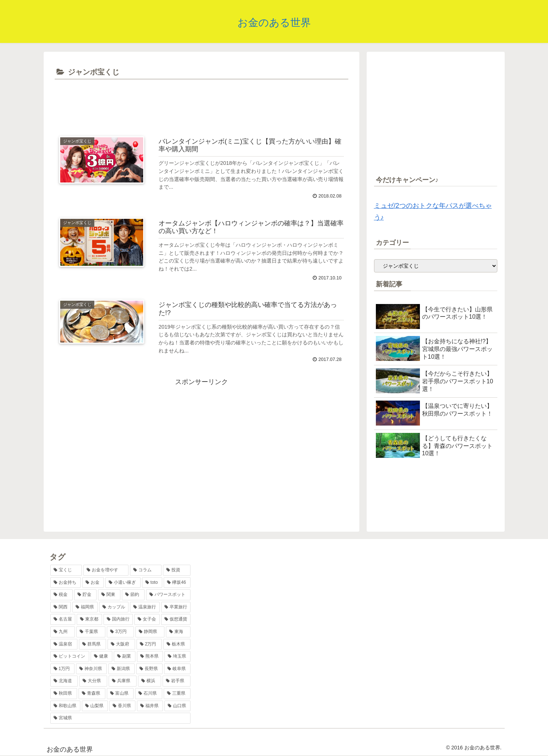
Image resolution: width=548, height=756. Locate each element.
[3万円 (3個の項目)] (120, 632)
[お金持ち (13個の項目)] (66, 583)
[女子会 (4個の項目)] (147, 619)
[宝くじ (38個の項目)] (66, 570)
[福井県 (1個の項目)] (150, 706)
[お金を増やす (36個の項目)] (106, 570)
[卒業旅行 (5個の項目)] (176, 607)
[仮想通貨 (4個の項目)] (176, 619)
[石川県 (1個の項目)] (148, 694)
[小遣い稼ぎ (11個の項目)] (123, 583)
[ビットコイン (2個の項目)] (70, 656)
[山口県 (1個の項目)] (177, 706)
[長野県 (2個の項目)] (149, 669)
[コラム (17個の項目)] (146, 570)
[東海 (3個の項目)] (178, 632)
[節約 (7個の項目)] (133, 595)
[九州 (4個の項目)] (63, 632)
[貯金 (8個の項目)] (85, 595)
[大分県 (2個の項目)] (93, 681)
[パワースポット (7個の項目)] (168, 595)
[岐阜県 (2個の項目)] (177, 669)
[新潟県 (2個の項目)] (121, 669)
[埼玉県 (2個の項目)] (177, 656)
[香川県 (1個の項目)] (122, 706)
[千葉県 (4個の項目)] (91, 632)
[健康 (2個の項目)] (101, 656)
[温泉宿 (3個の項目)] (64, 644)
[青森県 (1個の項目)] (92, 694)
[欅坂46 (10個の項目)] (177, 583)
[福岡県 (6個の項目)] (85, 607)
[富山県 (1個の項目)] (120, 694)
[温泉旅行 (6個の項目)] (145, 607)
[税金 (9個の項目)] (61, 595)
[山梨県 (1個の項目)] (95, 706)
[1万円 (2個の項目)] (63, 669)
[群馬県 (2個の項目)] (92, 644)
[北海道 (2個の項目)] (64, 681)
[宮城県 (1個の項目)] (121, 718)
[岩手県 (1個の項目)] (177, 681)
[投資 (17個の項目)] (177, 570)
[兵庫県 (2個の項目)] (123, 681)
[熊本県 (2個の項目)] (150, 656)
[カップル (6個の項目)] (114, 607)
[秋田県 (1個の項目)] (64, 694)
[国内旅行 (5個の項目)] (118, 619)
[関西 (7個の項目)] (61, 607)
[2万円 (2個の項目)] (149, 644)
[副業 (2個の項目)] (125, 656)
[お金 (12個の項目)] (93, 583)
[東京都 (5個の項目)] (89, 619)
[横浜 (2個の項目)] (150, 681)
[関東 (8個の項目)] (109, 595)
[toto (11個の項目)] (152, 583)
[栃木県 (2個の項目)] (177, 644)
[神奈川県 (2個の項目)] (91, 669)
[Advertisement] (202, 102)
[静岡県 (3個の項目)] (150, 632)
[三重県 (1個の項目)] (177, 694)
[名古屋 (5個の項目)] (63, 619)
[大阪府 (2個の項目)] (121, 644)
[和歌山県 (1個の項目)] (66, 706)
